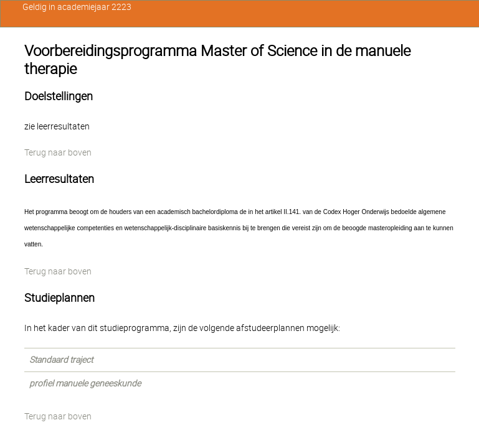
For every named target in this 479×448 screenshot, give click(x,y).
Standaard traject (61, 360)
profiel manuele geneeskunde (85, 383)
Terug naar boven (58, 152)
